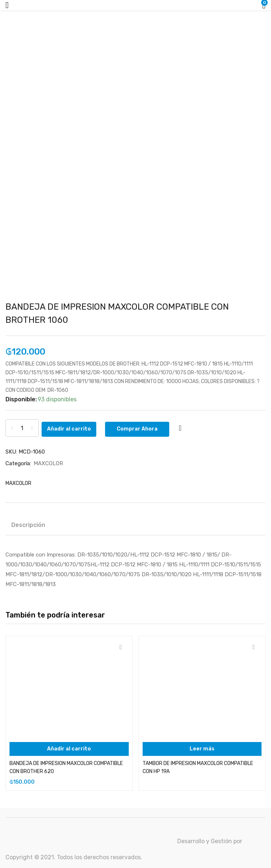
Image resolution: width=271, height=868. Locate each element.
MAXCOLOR (48, 463)
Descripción (28, 525)
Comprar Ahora (144, 428)
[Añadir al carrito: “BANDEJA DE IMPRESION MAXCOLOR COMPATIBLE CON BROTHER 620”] (69, 749)
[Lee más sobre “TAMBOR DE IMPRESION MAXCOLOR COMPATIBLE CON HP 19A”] (202, 749)
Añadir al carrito (75, 428)
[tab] (31, 526)
